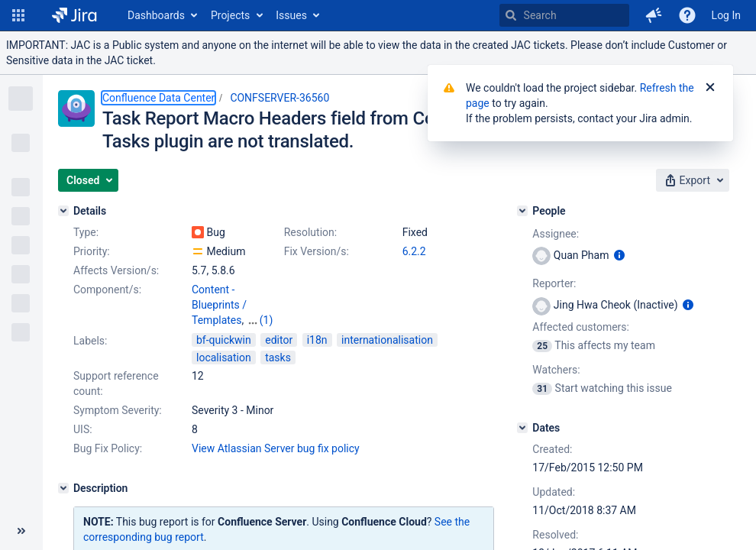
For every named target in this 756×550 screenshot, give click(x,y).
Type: (86, 232)
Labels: (90, 341)
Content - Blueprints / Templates (219, 305)
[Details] (63, 211)
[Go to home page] (74, 15)
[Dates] (522, 428)
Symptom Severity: (118, 410)
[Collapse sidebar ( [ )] (21, 531)
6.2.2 (414, 251)
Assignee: (556, 234)
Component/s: (107, 290)
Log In (726, 15)
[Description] (63, 488)
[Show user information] (619, 255)
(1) (267, 320)
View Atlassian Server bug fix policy (276, 448)
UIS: (83, 429)
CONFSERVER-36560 (279, 98)
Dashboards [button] (156, 15)
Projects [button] (230, 15)
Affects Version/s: (116, 270)
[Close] (710, 88)
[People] (522, 211)
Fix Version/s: (317, 251)
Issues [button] (291, 15)
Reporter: (554, 283)
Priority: (92, 251)
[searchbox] (564, 15)
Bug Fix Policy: (108, 448)
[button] (18, 15)
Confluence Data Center (158, 98)
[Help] (687, 15)
